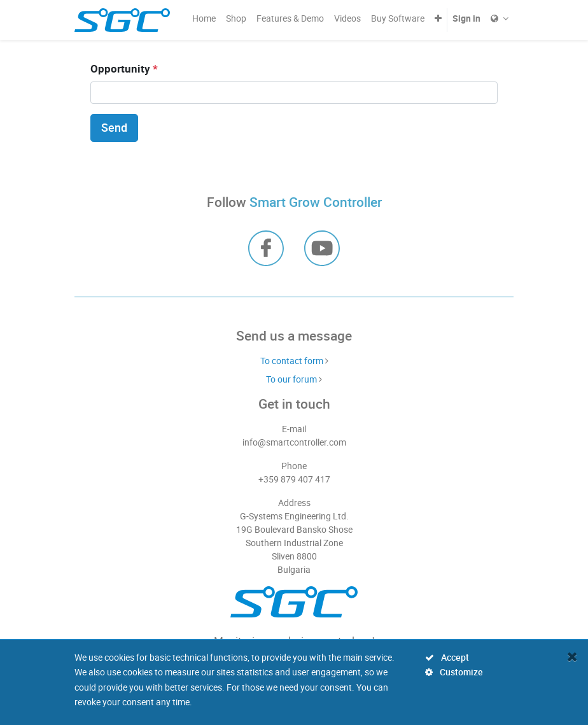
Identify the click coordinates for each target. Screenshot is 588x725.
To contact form (292, 361)
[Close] (572, 657)
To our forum (291, 379)
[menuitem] (204, 18)
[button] (438, 18)
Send (114, 128)
